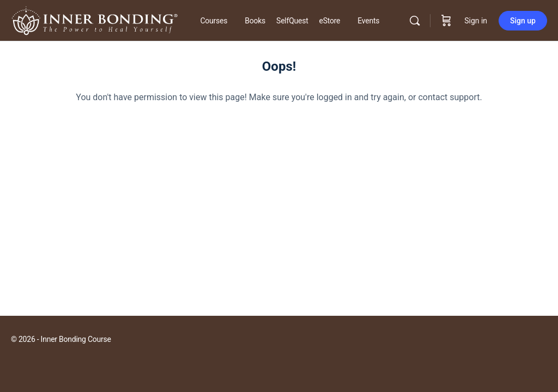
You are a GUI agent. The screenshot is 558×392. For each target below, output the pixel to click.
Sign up (523, 21)
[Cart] (446, 21)
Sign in (476, 21)
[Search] (415, 21)
